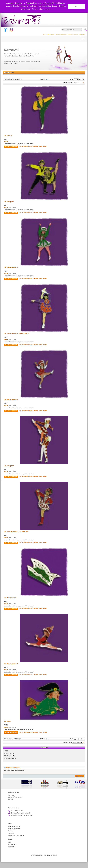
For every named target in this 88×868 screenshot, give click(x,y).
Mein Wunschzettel (61, 34)
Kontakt (11, 800)
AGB (10, 842)
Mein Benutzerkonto (49, 34)
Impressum (12, 847)
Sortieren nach (67, 83)
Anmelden (82, 34)
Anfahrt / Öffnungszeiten (16, 797)
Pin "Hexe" (8, 721)
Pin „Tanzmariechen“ (11, 268)
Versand (11, 833)
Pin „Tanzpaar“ (9, 202)
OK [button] (76, 6)
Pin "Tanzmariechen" (11, 400)
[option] (44, 784)
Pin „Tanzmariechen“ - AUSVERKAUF (17, 334)
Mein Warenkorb (73, 34)
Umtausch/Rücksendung (16, 835)
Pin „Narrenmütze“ (10, 598)
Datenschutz (12, 844)
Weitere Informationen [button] (41, 9)
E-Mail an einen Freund (40, 146)
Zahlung (11, 831)
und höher (9, 758)
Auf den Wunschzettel (26, 146)
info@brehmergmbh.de (23, 813)
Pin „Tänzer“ (8, 136)
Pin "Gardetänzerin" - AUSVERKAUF (16, 532)
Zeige (72, 79)
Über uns (11, 795)
